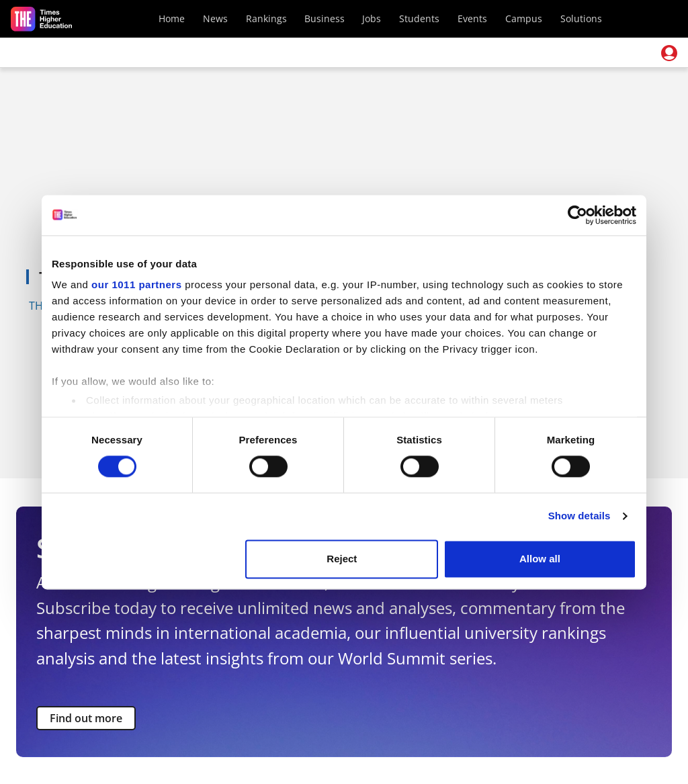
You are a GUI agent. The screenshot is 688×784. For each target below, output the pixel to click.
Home (172, 18)
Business (325, 18)
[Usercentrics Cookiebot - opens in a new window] (577, 215)
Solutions (581, 18)
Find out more (86, 718)
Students (419, 18)
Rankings (266, 18)
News (215, 18)
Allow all (540, 559)
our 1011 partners (136, 285)
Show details (579, 516)
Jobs (372, 18)
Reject (342, 559)
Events (472, 18)
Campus (524, 18)
